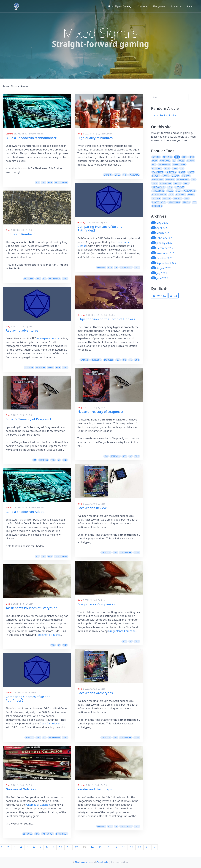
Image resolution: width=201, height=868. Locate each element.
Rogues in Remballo (20, 234)
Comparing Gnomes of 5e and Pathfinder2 (28, 699)
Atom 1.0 (159, 296)
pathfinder (54, 279)
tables (177, 183)
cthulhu (181, 195)
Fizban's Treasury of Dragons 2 (100, 412)
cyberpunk (166, 183)
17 (116, 847)
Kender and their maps (95, 789)
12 (76, 847)
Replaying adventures (22, 330)
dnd (65, 279)
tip (37, 182)
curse (191, 172)
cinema (175, 176)
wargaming (189, 191)
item (178, 191)
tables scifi (158, 191)
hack (186, 183)
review (191, 161)
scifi (137, 553)
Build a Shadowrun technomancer (31, 138)
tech (155, 183)
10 (60, 847)
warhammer (179, 165)
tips (171, 195)
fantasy (178, 198)
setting (156, 198)
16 (108, 847)
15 (100, 847)
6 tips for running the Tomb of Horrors (106, 319)
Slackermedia (83, 862)
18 (124, 847)
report (156, 176)
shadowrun (61, 182)
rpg (50, 182)
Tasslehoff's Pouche (48, 635)
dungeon (96, 360)
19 (132, 847)
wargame (134, 175)
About (190, 6)
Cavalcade (102, 862)
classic (167, 198)
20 (139, 847)
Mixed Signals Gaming (118, 6)
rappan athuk (159, 195)
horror (186, 176)
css (194, 202)
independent (159, 202)
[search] (170, 97)
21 (147, 847)
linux (191, 195)
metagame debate (48, 338)
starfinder (62, 834)
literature (158, 180)
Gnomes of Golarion (21, 789)
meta (50, 367)
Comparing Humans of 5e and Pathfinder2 (100, 228)
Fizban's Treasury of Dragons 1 (29, 419)
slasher (170, 180)
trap (175, 168)
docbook (157, 206)
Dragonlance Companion (96, 604)
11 (68, 847)
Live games (158, 6)
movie (166, 176)
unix (170, 187)
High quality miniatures (95, 138)
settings (43, 460)
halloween (174, 202)
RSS (174, 296)
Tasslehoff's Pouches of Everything (32, 608)
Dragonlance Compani (122, 631)
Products (176, 6)
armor (186, 202)
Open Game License (51, 723)
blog (167, 168)
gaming (29, 367)
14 (92, 847)
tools (181, 161)
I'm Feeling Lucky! (164, 115)
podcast (180, 187)
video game (183, 180)
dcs (194, 180)
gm (43, 182)
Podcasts (141, 6)
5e (44, 279)
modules (29, 279)
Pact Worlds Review (92, 508)
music (170, 191)
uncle (182, 172)
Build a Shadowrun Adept (25, 512)
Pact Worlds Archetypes (95, 693)
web (187, 198)
